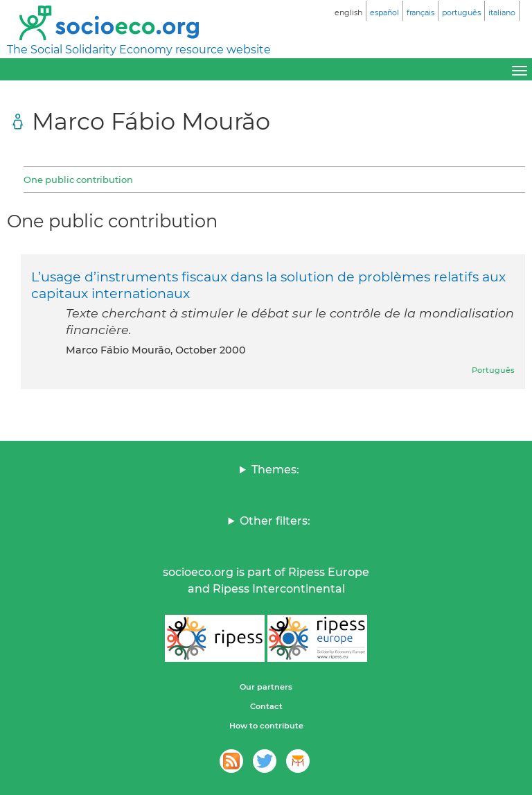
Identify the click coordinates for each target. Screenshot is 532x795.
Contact (266, 706)
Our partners (266, 687)
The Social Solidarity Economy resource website (139, 50)
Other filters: (275, 521)
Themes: (275, 470)
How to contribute (266, 726)
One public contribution (78, 180)
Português (493, 370)
